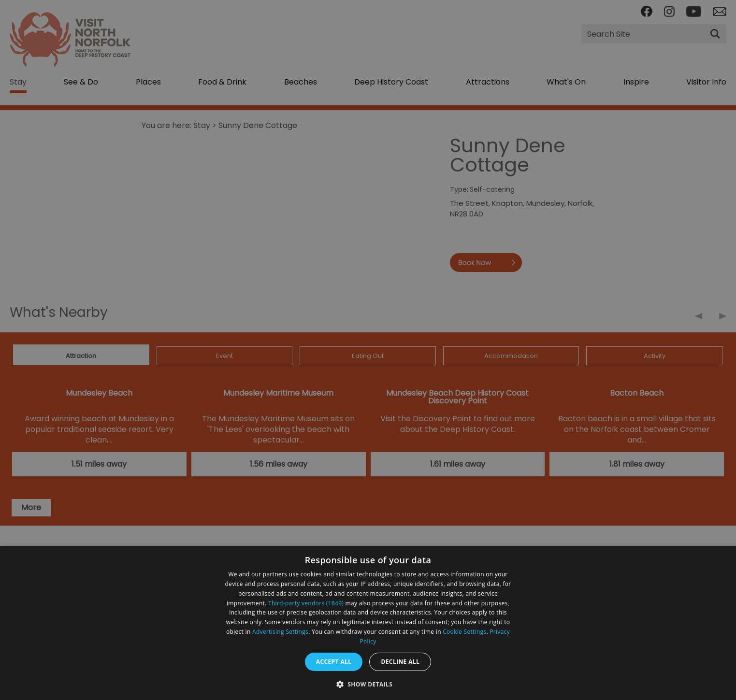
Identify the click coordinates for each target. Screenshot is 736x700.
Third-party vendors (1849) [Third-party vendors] (306, 603)
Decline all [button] (400, 662)
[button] (368, 683)
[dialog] (368, 623)
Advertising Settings (280, 632)
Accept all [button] (334, 662)
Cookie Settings (464, 632)
